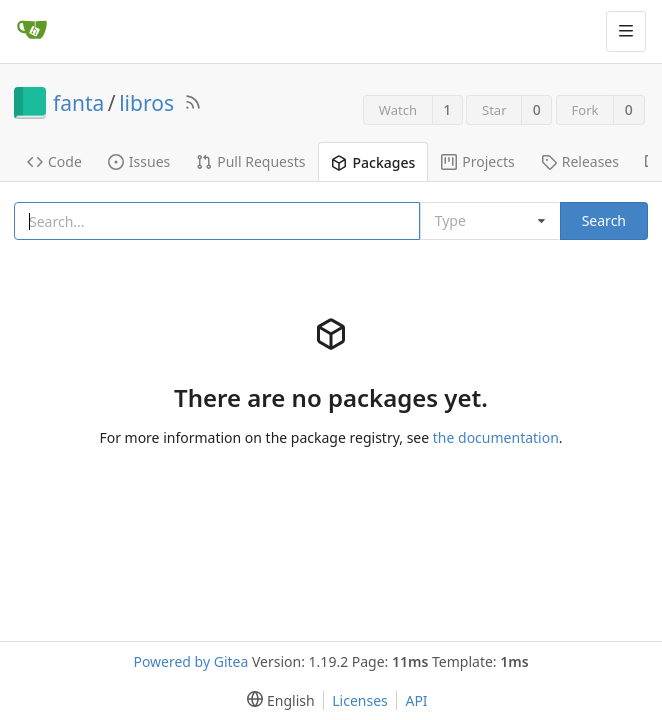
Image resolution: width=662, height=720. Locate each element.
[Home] (32, 31)
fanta (78, 103)
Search (604, 220)
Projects (477, 161)
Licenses (360, 700)
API (416, 700)
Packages (373, 162)
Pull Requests (250, 161)
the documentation (496, 437)
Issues (139, 161)
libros (146, 103)
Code (54, 161)
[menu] (276, 700)
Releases (580, 161)
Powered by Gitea (190, 661)
